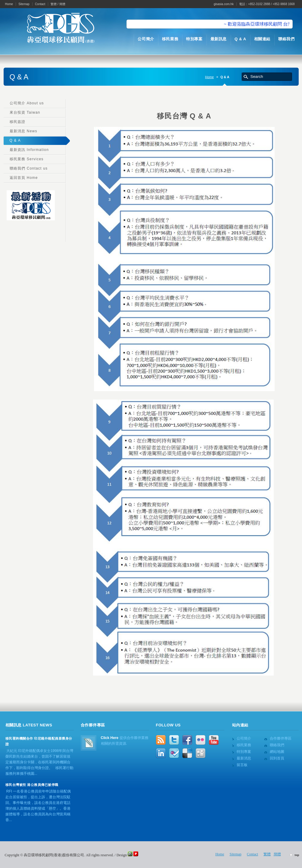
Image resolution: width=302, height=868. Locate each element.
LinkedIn (161, 753)
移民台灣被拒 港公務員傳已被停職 (32, 785)
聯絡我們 (277, 745)
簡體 (62, 4)
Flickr (201, 740)
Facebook (187, 740)
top (297, 855)
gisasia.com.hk (224, 4)
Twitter (174, 740)
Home (9, 4)
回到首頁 (277, 758)
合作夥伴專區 (281, 738)
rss (161, 740)
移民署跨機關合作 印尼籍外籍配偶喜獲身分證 (39, 741)
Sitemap (24, 4)
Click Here (110, 738)
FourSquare (174, 753)
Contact (40, 4)
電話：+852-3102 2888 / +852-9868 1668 (267, 4)
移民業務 (244, 745)
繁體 (54, 4)
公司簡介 (244, 738)
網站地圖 (277, 752)
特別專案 (244, 752)
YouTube (214, 740)
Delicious (187, 753)
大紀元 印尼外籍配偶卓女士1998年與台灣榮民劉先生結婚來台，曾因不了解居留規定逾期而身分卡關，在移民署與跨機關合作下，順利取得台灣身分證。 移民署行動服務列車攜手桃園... (39, 762)
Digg (201, 753)
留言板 (242, 765)
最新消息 (244, 758)
